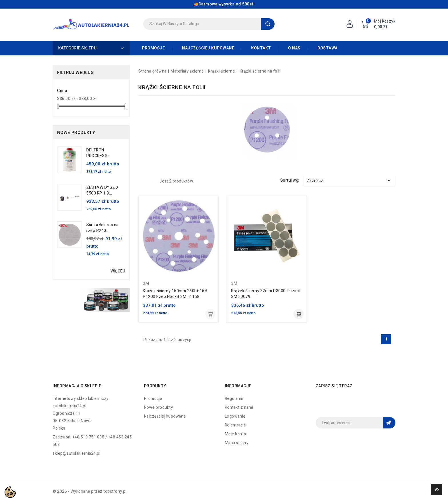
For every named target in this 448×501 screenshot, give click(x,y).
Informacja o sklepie (77, 386)
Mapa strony (237, 443)
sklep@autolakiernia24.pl (76, 453)
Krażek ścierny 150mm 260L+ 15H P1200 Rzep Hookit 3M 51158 (175, 294)
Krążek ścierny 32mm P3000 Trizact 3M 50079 (266, 294)
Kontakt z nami (239, 407)
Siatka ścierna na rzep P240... (102, 228)
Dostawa (328, 48)
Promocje (153, 48)
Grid (142, 181)
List (151, 181)
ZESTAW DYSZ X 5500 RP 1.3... (103, 191)
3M (146, 283)
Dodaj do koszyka (210, 314)
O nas (294, 48)
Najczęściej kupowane (208, 48)
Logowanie (235, 416)
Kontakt (261, 48)
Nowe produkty (159, 407)
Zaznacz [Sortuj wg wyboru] (350, 181)
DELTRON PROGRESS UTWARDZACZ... (102, 153)
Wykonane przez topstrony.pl (99, 491)
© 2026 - (62, 491)
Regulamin (235, 399)
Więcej (118, 271)
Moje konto (236, 434)
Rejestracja (235, 425)
